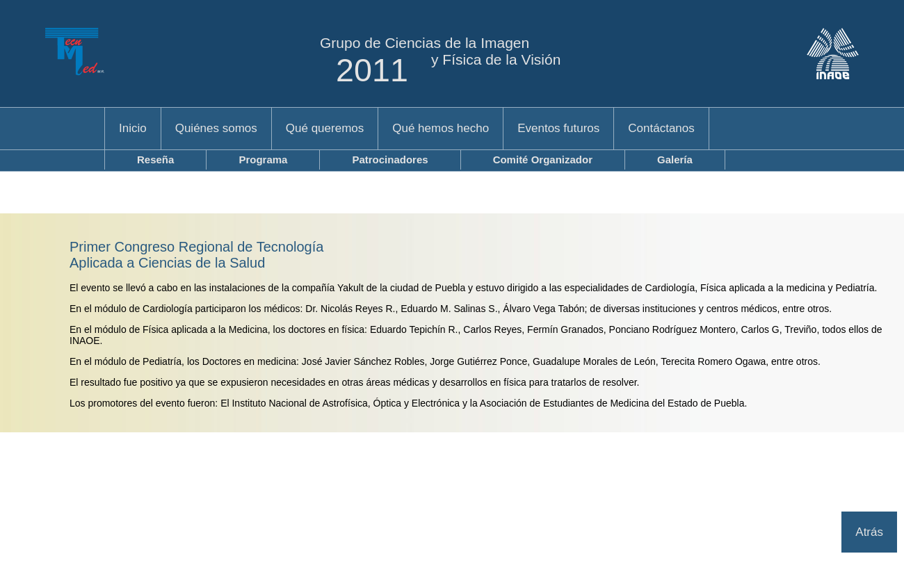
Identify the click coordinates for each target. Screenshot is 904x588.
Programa (263, 160)
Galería (675, 160)
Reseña (155, 160)
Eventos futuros (558, 128)
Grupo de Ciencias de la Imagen (425, 43)
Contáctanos (661, 128)
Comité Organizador (543, 160)
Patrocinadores (390, 160)
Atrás (869, 532)
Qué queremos (325, 128)
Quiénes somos (216, 128)
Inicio (133, 128)
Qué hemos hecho (441, 128)
